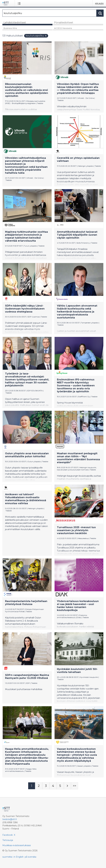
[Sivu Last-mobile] (75, 786)
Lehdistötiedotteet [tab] (15, 23)
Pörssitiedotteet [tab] (64, 23)
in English (19, 857)
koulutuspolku (36, 36)
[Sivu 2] (39, 786)
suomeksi (7, 857)
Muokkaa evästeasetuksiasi (17, 845)
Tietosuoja (8, 840)
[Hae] (49, 13)
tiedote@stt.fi (10, 819)
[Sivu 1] (32, 786)
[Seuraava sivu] (67, 786)
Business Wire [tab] (10, 28)
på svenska (30, 857)
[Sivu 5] (60, 786)
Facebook (8, 835)
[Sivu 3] (46, 786)
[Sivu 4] (53, 786)
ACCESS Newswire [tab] (63, 28)
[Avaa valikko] (20, 3)
